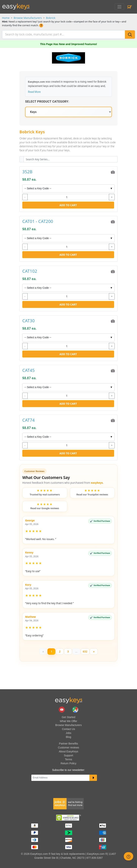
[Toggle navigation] (119, 7)
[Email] (60, 777)
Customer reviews (68, 747)
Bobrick (51, 18)
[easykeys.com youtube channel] (62, 709)
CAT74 (28, 419)
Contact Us (68, 728)
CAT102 (30, 271)
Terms (68, 759)
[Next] (94, 651)
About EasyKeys (68, 751)
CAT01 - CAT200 (38, 221)
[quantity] (68, 197)
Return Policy (68, 763)
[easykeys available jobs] (69, 803)
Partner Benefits (68, 743)
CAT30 (28, 320)
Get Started (69, 717)
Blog (68, 736)
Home (6, 18)
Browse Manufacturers (28, 18)
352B (27, 171)
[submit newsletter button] (93, 777)
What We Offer (68, 721)
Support (68, 755)
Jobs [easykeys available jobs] (69, 732)
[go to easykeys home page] (69, 700)
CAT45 (28, 370)
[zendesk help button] (128, 856)
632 (85, 651)
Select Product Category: (47, 101)
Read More (34, 91)
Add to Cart (68, 205)
